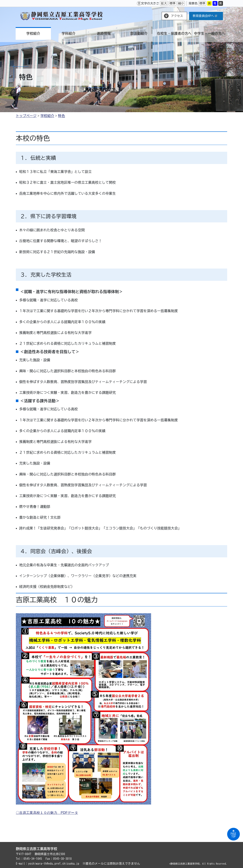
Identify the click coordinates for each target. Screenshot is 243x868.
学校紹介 (47, 116)
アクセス (177, 16)
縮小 (181, 3)
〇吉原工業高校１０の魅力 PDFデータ (47, 813)
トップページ (26, 116)
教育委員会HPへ (205, 16)
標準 (173, 3)
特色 (62, 116)
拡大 (164, 3)
